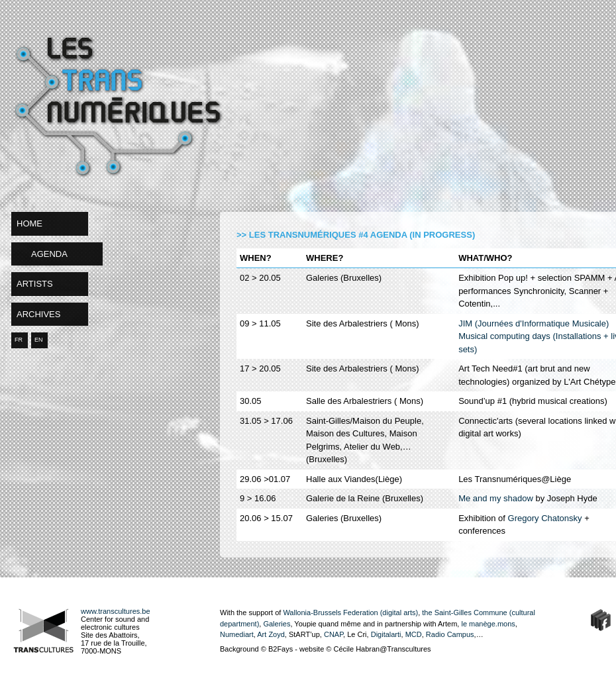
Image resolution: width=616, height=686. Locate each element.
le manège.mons (488, 624)
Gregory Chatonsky (544, 518)
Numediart (237, 634)
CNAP (334, 634)
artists (35, 284)
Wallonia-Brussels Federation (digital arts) (350, 612)
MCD (413, 634)
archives (38, 314)
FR (19, 340)
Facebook (601, 620)
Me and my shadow (496, 498)
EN (39, 340)
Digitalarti (386, 634)
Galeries (277, 624)
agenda (49, 254)
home (29, 223)
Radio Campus (450, 634)
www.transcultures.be (116, 611)
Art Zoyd (271, 634)
